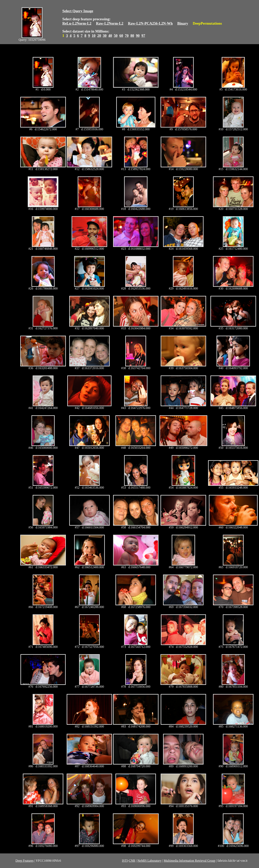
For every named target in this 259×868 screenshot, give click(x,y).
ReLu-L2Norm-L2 (77, 23)
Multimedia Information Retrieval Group (189, 861)
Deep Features (25, 861)
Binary (183, 23)
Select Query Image (78, 11)
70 (127, 36)
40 (110, 36)
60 (121, 36)
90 (138, 36)
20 (99, 36)
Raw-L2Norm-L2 (110, 23)
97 (143, 36)
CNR (132, 861)
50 (116, 36)
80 (132, 36)
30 (105, 36)
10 (94, 36)
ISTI (125, 861)
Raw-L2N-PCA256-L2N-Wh (150, 23)
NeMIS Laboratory (149, 861)
